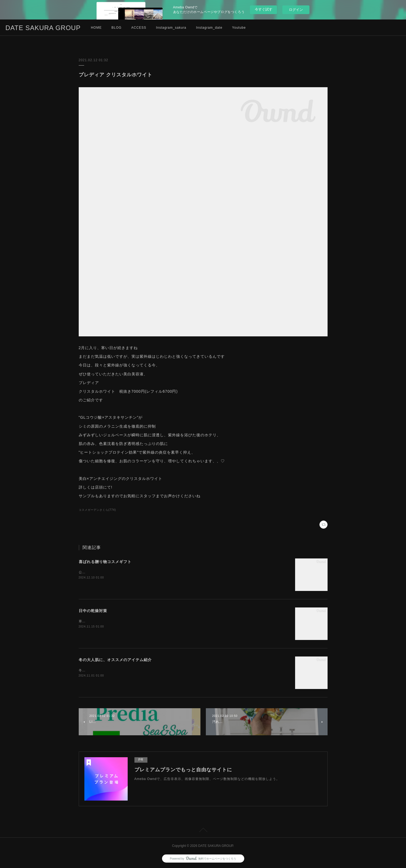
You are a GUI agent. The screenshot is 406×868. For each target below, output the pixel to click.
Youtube (239, 28)
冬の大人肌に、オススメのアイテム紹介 (115, 660)
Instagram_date (209, 28)
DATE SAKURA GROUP (43, 28)
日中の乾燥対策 (93, 611)
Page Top (203, 831)
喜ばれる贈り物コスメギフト (105, 562)
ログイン (296, 10)
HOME (96, 28)
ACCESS (139, 28)
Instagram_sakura (171, 28)
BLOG (116, 28)
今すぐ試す (264, 9)
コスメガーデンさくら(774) (97, 510)
